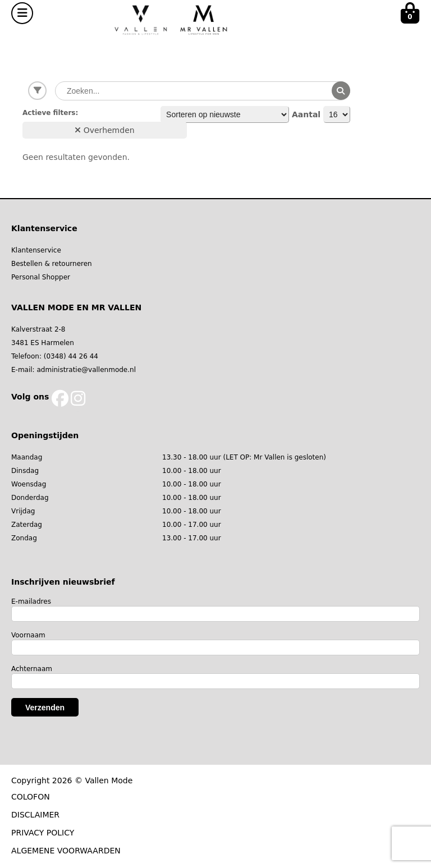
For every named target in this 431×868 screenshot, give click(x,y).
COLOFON (31, 797)
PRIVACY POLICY (43, 833)
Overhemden (104, 130)
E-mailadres (31, 601)
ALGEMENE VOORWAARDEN (66, 851)
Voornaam (28, 635)
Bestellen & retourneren (52, 264)
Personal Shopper (41, 277)
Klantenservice (36, 250)
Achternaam (32, 669)
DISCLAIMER (35, 815)
